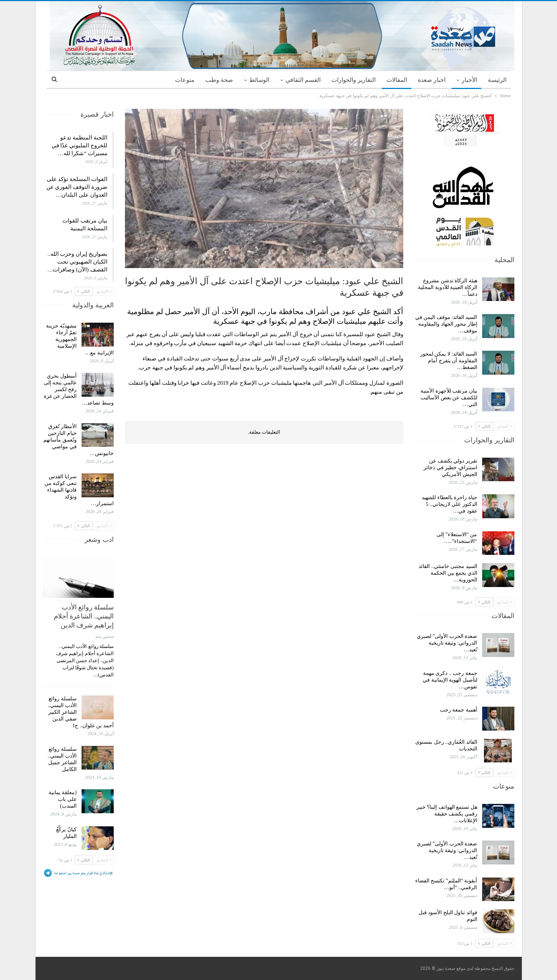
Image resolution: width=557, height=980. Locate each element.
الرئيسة (497, 80)
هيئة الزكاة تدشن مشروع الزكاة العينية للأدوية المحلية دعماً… (448, 287)
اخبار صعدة (432, 80)
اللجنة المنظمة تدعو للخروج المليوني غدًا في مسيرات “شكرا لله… (79, 145)
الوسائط (259, 80)
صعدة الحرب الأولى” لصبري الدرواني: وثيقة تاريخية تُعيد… (447, 643)
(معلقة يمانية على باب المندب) (63, 799)
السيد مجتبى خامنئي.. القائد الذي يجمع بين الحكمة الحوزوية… (448, 573)
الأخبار (469, 80)
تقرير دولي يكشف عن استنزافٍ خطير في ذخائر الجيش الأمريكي (450, 468)
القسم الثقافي (303, 80)
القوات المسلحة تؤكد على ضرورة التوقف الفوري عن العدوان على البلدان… (77, 187)
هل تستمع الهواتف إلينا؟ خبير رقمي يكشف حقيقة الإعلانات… (447, 814)
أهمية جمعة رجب (459, 710)
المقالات (397, 80)
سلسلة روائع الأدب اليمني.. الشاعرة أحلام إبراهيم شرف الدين (84, 616)
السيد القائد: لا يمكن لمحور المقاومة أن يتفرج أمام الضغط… (449, 361)
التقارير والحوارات (354, 80)
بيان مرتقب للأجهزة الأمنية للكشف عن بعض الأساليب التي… (449, 398)
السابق (504, 426)
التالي (484, 426)
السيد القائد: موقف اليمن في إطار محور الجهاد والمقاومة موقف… (446, 324)
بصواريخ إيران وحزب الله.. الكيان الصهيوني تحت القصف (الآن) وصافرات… (77, 262)
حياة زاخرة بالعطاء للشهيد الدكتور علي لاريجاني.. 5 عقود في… (449, 504)
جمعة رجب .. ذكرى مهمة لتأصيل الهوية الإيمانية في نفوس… (450, 680)
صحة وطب (219, 80)
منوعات (185, 80)
